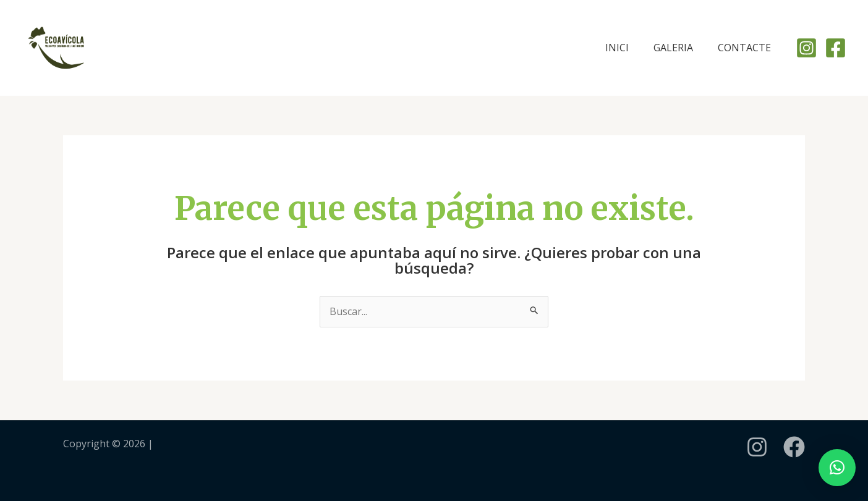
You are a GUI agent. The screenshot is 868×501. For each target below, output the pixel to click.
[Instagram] (806, 48)
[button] (837, 468)
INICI (617, 48)
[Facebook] (836, 48)
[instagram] (757, 447)
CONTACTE (744, 48)
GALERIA (673, 48)
